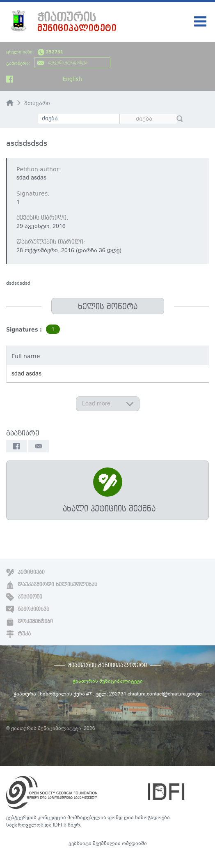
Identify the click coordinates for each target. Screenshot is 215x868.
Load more (108, 404)
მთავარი (37, 103)
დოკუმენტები (30, 622)
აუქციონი (24, 597)
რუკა (18, 634)
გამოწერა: (18, 63)
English (72, 79)
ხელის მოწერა (108, 307)
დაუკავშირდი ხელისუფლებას (52, 585)
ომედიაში (134, 843)
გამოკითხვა (28, 609)
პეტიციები (25, 572)
